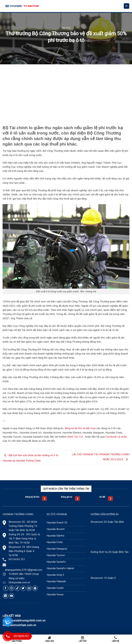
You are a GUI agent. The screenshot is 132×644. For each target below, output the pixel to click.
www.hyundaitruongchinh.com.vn (24, 620)
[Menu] (126, 6)
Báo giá (50, 639)
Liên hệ (115, 639)
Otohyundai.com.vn (19, 582)
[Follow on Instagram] (11, 588)
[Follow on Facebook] (6, 588)
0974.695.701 (17, 559)
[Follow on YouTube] (11, 596)
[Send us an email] (29, 588)
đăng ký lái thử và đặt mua (80, 428)
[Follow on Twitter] (23, 588)
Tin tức (66, 28)
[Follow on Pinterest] (35, 588)
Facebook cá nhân (116, 437)
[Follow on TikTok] (17, 588)
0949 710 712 (75, 437)
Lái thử (83, 639)
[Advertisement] (66, 90)
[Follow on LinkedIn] (6, 596)
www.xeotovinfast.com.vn (19, 625)
